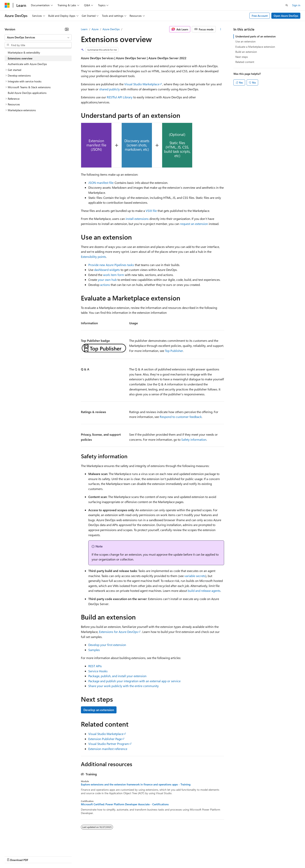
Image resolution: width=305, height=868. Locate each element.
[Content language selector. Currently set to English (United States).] (22, 847)
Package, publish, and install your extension (117, 676)
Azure (95, 29)
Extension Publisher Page (105, 739)
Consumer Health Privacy (112, 856)
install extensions (137, 219)
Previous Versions (35, 856)
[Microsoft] (7, 5)
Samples (94, 650)
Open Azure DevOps (286, 16)
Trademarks (161, 856)
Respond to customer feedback (181, 417)
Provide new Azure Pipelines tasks (111, 265)
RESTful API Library (120, 97)
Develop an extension (99, 710)
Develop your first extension (107, 645)
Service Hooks (98, 671)
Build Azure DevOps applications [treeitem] (27, 93)
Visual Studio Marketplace (142, 84)
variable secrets (195, 576)
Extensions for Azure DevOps (118, 632)
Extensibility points (93, 257)
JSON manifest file (101, 183)
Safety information (194, 439)
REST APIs (95, 666)
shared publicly (110, 89)
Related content (245, 62)
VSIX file (151, 211)
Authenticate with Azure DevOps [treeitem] (27, 64)
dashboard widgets (107, 270)
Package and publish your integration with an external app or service (134, 681)
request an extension (194, 224)
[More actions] (221, 29)
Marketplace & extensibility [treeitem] (24, 52)
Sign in (296, 5)
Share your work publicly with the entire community (124, 686)
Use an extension (245, 41)
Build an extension (246, 52)
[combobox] (38, 37)
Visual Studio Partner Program (109, 744)
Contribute (70, 856)
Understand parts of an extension (255, 36)
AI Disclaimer (12, 856)
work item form (114, 275)
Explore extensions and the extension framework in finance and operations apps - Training (136, 784)
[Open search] (287, 5)
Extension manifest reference (108, 749)
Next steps (242, 57)
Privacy (85, 856)
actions (105, 285)
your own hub (107, 280)
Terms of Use (142, 856)
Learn (84, 29)
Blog (53, 856)
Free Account (260, 16)
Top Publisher (174, 351)
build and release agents (204, 591)
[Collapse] (67, 29)
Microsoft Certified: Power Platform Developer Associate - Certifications (125, 804)
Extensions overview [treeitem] (20, 58)
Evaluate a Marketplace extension (255, 47)
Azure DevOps (111, 29)
